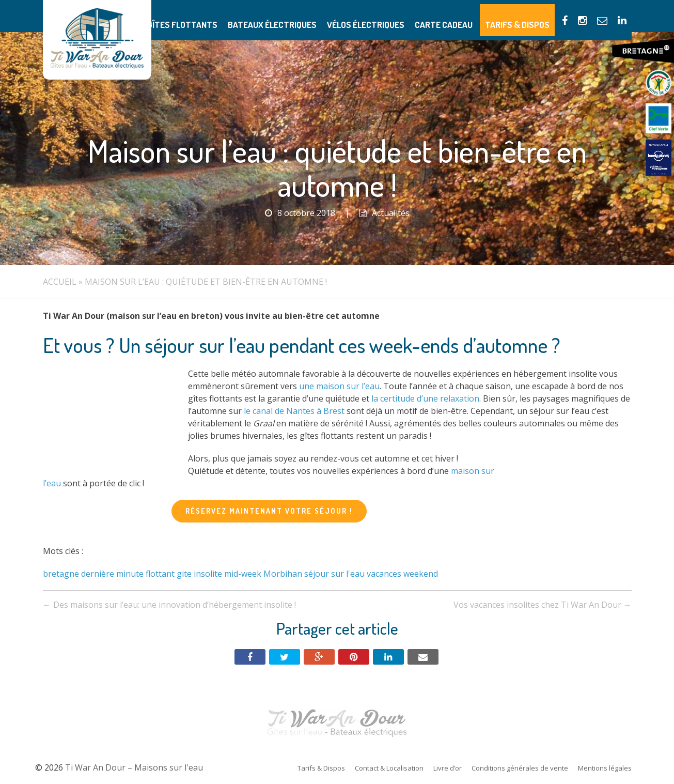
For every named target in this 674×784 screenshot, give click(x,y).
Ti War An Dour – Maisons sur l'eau (97, 40)
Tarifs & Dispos (522, 16)
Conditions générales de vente (520, 768)
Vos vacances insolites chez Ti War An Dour (543, 605)
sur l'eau (348, 574)
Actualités (391, 213)
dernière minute (112, 574)
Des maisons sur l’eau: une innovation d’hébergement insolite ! (169, 605)
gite (184, 574)
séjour (317, 574)
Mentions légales (605, 768)
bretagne (61, 574)
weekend (421, 574)
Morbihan (283, 574)
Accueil (60, 282)
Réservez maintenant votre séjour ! (269, 511)
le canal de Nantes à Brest (294, 411)
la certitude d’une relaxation (425, 398)
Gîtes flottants (232, 16)
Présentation (168, 16)
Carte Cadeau (459, 16)
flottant (160, 574)
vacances (384, 574)
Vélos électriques (391, 16)
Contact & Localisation (389, 768)
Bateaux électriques (309, 16)
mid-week (243, 574)
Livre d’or (448, 768)
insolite (208, 574)
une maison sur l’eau (339, 386)
